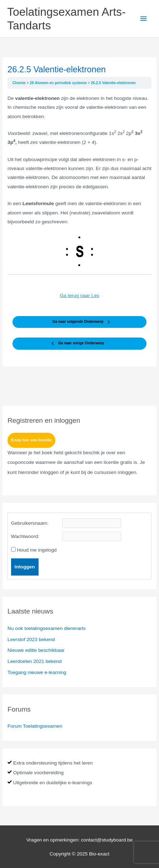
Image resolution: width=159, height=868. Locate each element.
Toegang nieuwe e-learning (37, 672)
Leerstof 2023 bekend (31, 639)
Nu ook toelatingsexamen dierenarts (47, 628)
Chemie (20, 83)
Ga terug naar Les (79, 295)
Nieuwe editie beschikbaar (36, 650)
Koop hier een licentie (31, 440)
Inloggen (25, 567)
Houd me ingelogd (37, 550)
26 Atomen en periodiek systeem (59, 83)
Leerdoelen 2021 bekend (34, 661)
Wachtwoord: (25, 536)
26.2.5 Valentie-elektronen (113, 83)
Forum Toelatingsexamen (35, 726)
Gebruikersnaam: (30, 523)
